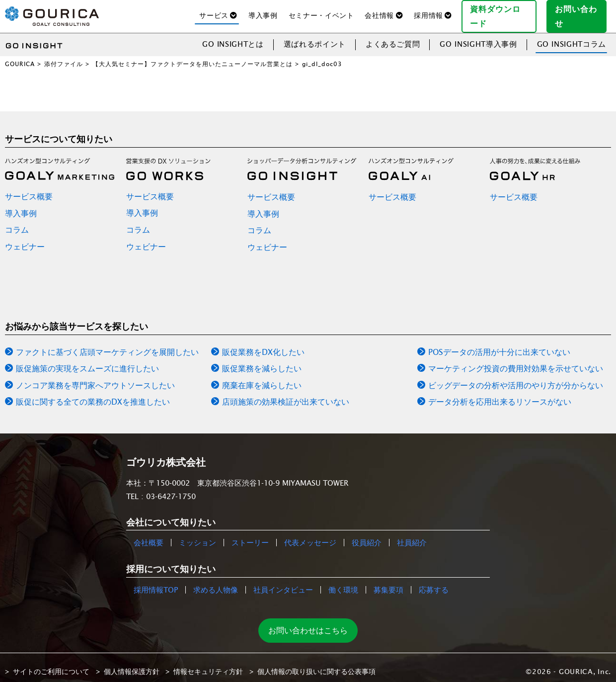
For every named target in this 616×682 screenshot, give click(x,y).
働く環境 (343, 582)
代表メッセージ (310, 535)
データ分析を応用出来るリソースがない (500, 394)
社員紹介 (412, 535)
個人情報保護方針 (132, 664)
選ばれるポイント (315, 36)
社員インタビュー (283, 582)
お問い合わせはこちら (308, 622)
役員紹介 (367, 535)
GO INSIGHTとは (233, 36)
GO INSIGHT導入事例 (478, 36)
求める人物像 (216, 582)
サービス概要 (29, 188)
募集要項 (388, 582)
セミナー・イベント (321, 11)
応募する (434, 582)
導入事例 (263, 11)
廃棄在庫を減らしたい (262, 377)
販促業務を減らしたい (262, 361)
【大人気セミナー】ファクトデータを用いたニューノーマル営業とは (192, 56)
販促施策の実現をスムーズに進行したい (87, 361)
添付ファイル (64, 56)
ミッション (197, 535)
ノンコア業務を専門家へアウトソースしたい (95, 377)
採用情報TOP (156, 582)
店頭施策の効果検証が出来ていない (286, 394)
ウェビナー (25, 239)
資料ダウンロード (503, 12)
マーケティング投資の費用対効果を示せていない (516, 361)
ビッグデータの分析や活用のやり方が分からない (516, 377)
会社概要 (149, 535)
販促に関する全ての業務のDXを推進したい (93, 394)
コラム (17, 222)
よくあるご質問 (393, 36)
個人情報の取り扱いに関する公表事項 (316, 664)
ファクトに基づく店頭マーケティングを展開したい (107, 344)
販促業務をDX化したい (263, 344)
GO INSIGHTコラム (572, 36)
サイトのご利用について (51, 664)
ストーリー (250, 535)
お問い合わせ (581, 12)
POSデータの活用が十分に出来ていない (499, 344)
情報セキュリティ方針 (208, 664)
